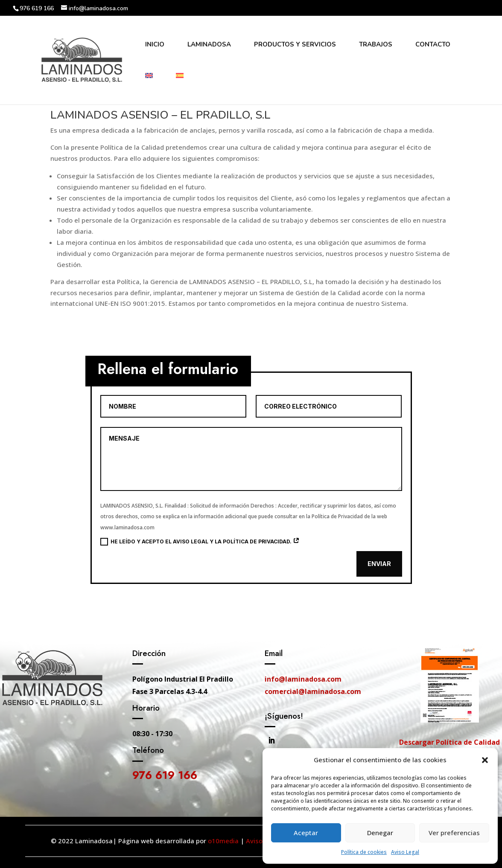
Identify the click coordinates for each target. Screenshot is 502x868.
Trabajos (376, 45)
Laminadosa (209, 45)
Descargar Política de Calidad (449, 742)
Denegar (380, 833)
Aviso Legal (405, 852)
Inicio (155, 45)
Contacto (433, 45)
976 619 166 (165, 775)
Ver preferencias (454, 833)
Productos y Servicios (295, 45)
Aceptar (306, 833)
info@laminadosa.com (303, 679)
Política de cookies (364, 852)
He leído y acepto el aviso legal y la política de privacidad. (200, 542)
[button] (485, 760)
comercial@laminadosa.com (313, 691)
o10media (223, 841)
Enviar (379, 564)
